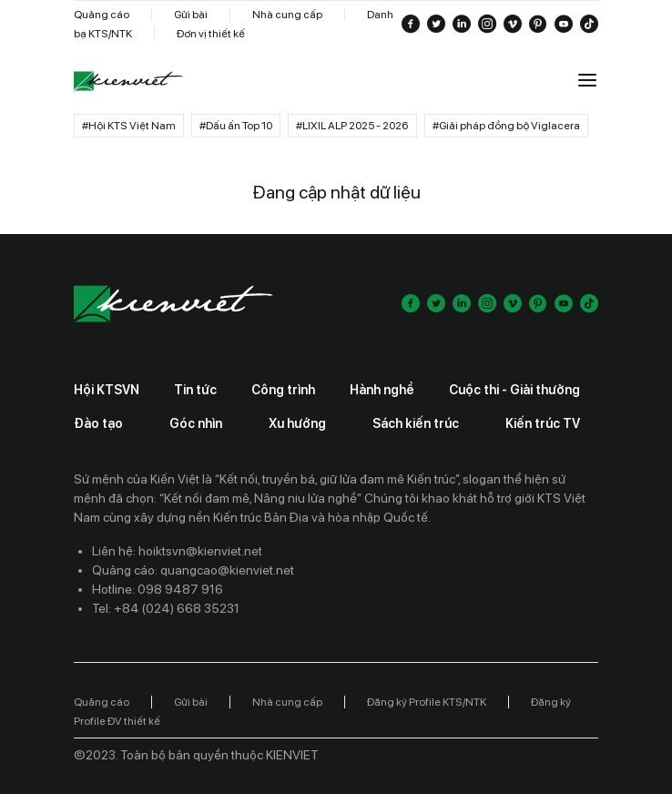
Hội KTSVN (107, 390)
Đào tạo (98, 423)
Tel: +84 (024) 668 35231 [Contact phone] (166, 608)
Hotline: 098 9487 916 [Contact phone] (158, 589)
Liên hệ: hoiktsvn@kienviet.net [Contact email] (177, 551)
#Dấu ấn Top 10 (236, 126)
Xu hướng (297, 423)
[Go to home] (128, 81)
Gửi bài (191, 15)
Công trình (283, 390)
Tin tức (195, 390)
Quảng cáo (102, 15)
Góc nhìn (196, 423)
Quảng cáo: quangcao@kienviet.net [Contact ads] (193, 570)
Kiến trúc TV (543, 423)
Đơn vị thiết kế (211, 34)
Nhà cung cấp (287, 15)
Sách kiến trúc (416, 423)
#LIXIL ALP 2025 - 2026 (352, 126)
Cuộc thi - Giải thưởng (514, 390)
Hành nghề (382, 390)
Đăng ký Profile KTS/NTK (427, 702)
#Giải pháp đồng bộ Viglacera (506, 126)
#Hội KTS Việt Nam (129, 126)
